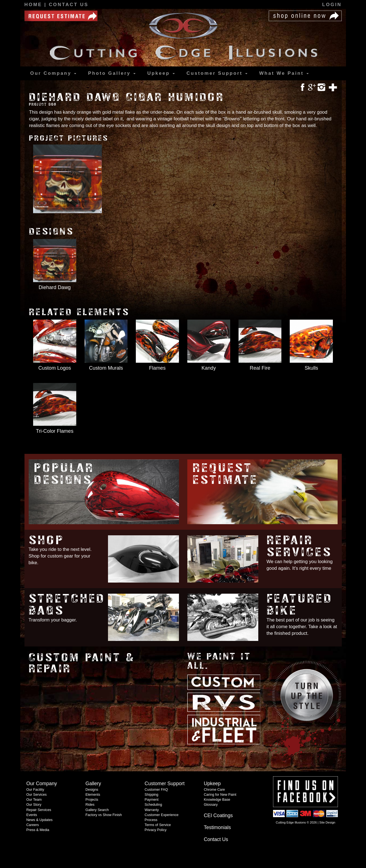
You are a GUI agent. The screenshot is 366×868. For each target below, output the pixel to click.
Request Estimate (225, 474)
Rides (90, 805)
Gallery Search (97, 810)
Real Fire (260, 368)
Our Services (36, 795)
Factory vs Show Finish (104, 815)
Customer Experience (162, 815)
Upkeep (161, 73)
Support (217, 73)
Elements (93, 795)
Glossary (211, 805)
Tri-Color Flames (55, 431)
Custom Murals (106, 368)
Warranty (152, 810)
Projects (92, 800)
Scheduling (153, 805)
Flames (157, 368)
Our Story (34, 805)
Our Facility (35, 790)
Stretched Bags (67, 605)
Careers (32, 825)
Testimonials (217, 827)
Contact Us (68, 5)
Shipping (152, 795)
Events (32, 815)
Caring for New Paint (220, 795)
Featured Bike (300, 605)
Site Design (327, 822)
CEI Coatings (218, 815)
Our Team (34, 800)
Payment (152, 800)
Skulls (311, 368)
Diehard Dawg (55, 287)
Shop (46, 540)
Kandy (209, 368)
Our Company (53, 73)
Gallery (112, 73)
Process (151, 820)
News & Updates (39, 820)
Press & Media (38, 830)
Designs (92, 790)
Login (332, 5)
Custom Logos (55, 368)
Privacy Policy (156, 830)
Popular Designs (64, 474)
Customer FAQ (156, 790)
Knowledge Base (217, 800)
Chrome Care (214, 790)
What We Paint (284, 73)
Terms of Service (158, 825)
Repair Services (299, 546)
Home (35, 5)
